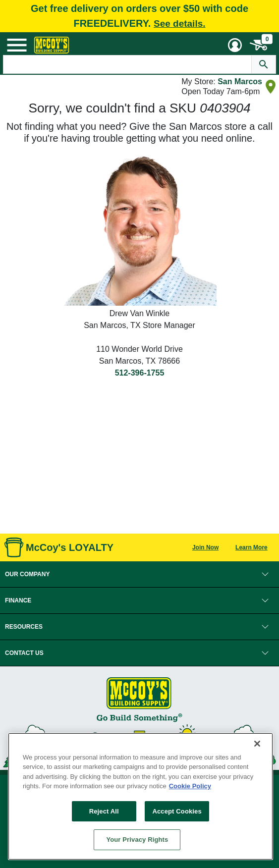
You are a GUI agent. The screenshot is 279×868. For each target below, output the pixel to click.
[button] (139, 574)
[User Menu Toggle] (235, 45)
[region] (140, 796)
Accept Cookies (177, 811)
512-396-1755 (140, 373)
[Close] (257, 744)
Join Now (205, 547)
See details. (180, 24)
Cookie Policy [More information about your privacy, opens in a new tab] (190, 786)
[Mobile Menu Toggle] (17, 45)
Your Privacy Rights (137, 840)
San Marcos (240, 81)
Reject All (104, 811)
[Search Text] (128, 64)
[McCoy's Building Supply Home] (52, 45)
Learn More (251, 547)
